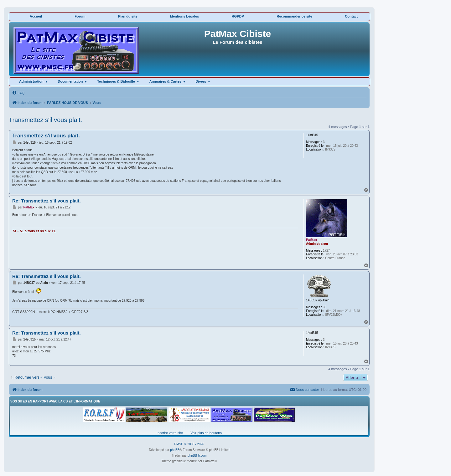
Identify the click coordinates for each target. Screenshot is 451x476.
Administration (31, 81)
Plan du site (128, 16)
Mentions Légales (184, 16)
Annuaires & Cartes (165, 81)
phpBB (175, 450)
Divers (201, 81)
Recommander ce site (294, 16)
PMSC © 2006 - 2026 (189, 444)
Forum (80, 16)
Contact (351, 16)
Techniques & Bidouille (116, 81)
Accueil (36, 16)
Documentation (70, 81)
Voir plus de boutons (206, 433)
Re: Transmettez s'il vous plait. (47, 201)
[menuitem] (18, 93)
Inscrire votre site (170, 433)
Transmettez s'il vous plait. (45, 120)
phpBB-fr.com (197, 456)
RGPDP (238, 16)
